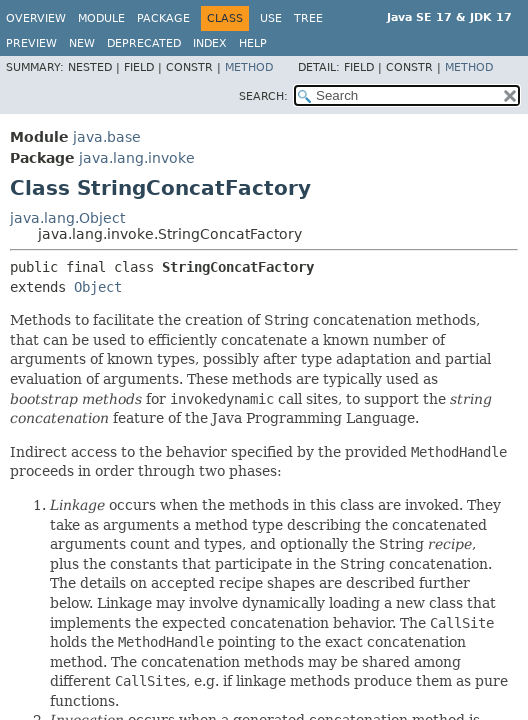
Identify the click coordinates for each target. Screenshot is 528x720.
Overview (36, 18)
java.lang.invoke (137, 158)
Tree (308, 18)
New (82, 43)
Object (98, 287)
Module (101, 18)
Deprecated (144, 43)
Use (271, 18)
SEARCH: (263, 96)
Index (210, 43)
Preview (31, 43)
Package (163, 18)
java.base (107, 137)
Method (249, 67)
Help (253, 43)
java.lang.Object (67, 218)
